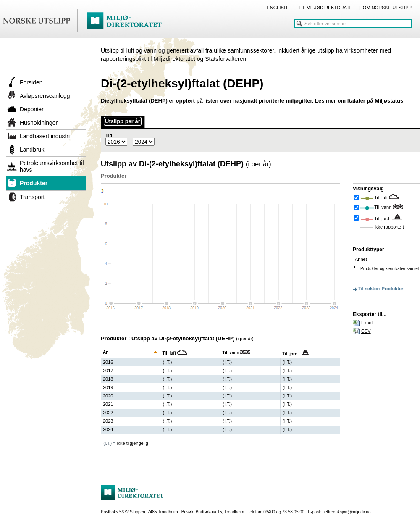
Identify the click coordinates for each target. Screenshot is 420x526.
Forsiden (31, 82)
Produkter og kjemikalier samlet (390, 269)
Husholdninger (39, 123)
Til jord (382, 218)
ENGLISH (277, 8)
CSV (366, 331)
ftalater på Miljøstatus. (376, 101)
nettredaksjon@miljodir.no (346, 512)
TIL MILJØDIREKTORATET (327, 8)
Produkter (34, 183)
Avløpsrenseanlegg (45, 96)
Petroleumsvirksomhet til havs (52, 166)
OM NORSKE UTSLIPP (387, 8)
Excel (367, 323)
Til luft (382, 197)
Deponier (32, 109)
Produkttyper (369, 250)
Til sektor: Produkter (381, 289)
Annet (361, 259)
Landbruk (32, 150)
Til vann (383, 207)
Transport (32, 197)
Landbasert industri (45, 136)
